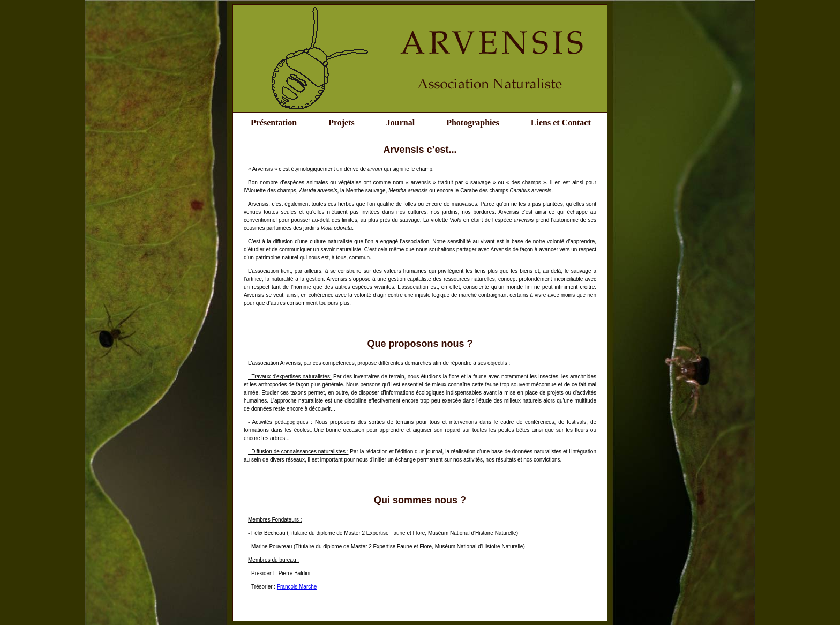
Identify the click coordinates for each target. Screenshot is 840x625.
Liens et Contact (561, 122)
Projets (342, 122)
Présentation (274, 122)
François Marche (297, 587)
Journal (400, 122)
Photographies (473, 122)
